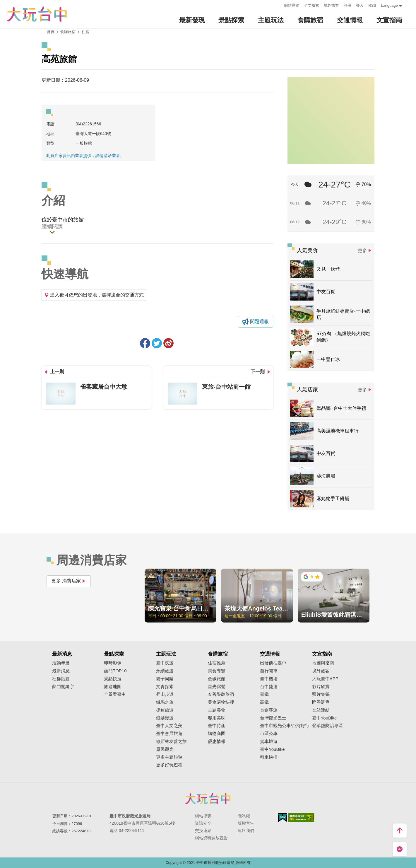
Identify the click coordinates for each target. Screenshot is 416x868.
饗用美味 (217, 718)
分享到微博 (168, 343)
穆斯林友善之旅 (171, 741)
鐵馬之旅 (165, 702)
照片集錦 (321, 694)
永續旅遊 (165, 671)
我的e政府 (283, 817)
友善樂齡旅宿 (221, 694)
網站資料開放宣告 (211, 838)
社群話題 (61, 679)
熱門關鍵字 (63, 687)
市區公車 (269, 734)
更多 (362, 251)
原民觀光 (165, 749)
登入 (360, 5)
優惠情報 (217, 741)
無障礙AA (301, 818)
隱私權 (244, 816)
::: (278, 5)
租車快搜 (269, 757)
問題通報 (259, 322)
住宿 (85, 32)
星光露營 (217, 687)
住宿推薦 (217, 663)
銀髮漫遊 (165, 718)
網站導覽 (292, 5)
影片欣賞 (321, 687)
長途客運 (269, 710)
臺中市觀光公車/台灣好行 (285, 726)
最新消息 (61, 671)
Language (389, 5)
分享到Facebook (145, 343)
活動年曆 (61, 663)
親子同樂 (165, 679)
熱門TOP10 (115, 671)
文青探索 (165, 687)
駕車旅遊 (269, 741)
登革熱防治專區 (327, 726)
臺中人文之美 (169, 726)
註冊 (347, 5)
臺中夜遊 (165, 663)
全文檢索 (311, 5)
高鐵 (264, 702)
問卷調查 (321, 702)
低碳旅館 (217, 679)
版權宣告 (246, 823)
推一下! (157, 343)
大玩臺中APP (325, 679)
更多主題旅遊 (169, 757)
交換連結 (203, 831)
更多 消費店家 (69, 581)
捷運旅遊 (165, 710)
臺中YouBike (272, 749)
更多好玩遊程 (169, 765)
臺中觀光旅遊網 (37, 14)
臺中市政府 (208, 799)
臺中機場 (269, 679)
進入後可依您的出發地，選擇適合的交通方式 (94, 295)
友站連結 (321, 710)
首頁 (51, 32)
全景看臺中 (115, 694)
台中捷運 (269, 687)
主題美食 (217, 710)
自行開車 (269, 671)
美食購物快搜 (221, 702)
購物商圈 (217, 734)
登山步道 (165, 694)
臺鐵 (264, 694)
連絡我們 (246, 831)
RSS (372, 5)
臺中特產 (217, 726)
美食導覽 (217, 671)
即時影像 (113, 663)
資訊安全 (203, 823)
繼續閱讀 (52, 227)
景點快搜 (113, 679)
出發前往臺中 (273, 663)
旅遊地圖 (113, 687)
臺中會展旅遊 (169, 734)
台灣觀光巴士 (273, 718)
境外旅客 (331, 5)
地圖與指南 (323, 663)
